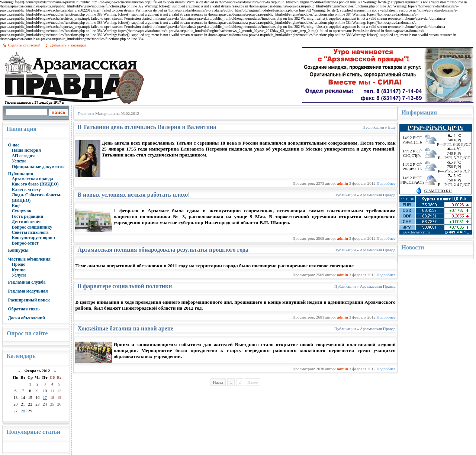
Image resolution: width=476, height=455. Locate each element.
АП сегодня (23, 156)
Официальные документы (38, 167)
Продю (18, 264)
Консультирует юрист (33, 238)
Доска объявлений (26, 318)
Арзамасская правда (32, 179)
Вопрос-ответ (25, 243)
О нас (14, 145)
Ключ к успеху (26, 190)
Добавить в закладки (68, 45)
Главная (84, 113)
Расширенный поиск (29, 300)
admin (342, 183)
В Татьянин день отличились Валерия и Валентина (147, 127)
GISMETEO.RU (438, 191)
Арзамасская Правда (378, 195)
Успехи (19, 161)
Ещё (16, 206)
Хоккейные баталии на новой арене (125, 328)
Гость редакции (27, 216)
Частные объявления (29, 259)
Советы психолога (30, 232)
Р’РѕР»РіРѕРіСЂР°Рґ (435, 128)
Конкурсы (18, 250)
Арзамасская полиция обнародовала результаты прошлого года (163, 250)
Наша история (26, 150)
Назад (218, 382)
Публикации (20, 174)
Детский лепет (26, 222)
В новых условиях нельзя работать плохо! (134, 195)
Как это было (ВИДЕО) (35, 184)
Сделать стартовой (24, 45)
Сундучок (21, 211)
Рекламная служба (27, 282)
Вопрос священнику (32, 227)
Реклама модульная (28, 291)
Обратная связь (24, 309)
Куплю (18, 270)
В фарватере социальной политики (125, 286)
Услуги (19, 275)
